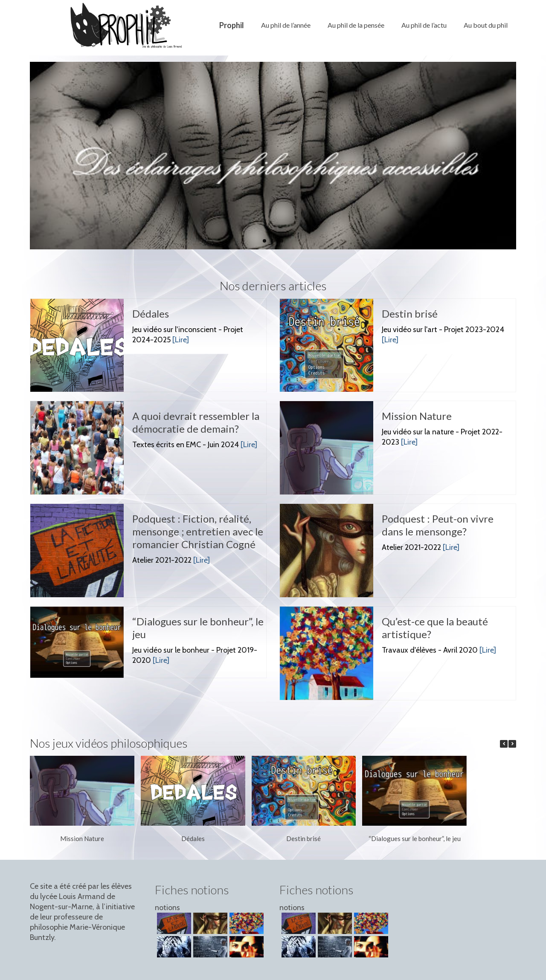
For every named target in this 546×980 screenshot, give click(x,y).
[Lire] (181, 340)
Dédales (193, 838)
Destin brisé (303, 838)
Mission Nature (82, 838)
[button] (512, 744)
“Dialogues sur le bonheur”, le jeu (415, 838)
